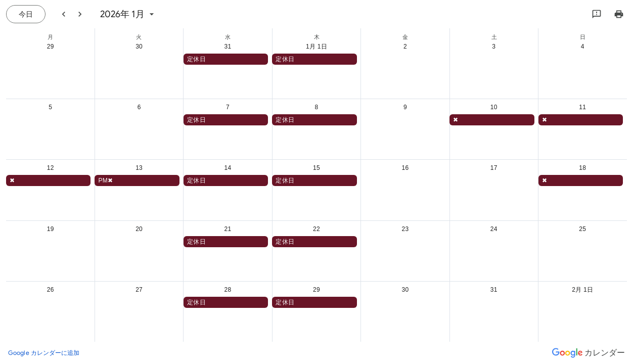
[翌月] (80, 14)
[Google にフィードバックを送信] (597, 14)
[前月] (64, 14)
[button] (226, 59)
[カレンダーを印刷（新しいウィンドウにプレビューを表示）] (619, 14)
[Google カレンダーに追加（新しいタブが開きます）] (44, 353)
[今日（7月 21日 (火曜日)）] (26, 14)
